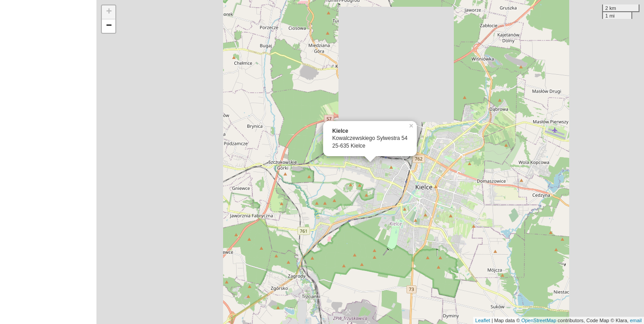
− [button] (109, 26)
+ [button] (109, 12)
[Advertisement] (48, 162)
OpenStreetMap (539, 320)
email (636, 320)
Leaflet (483, 320)
